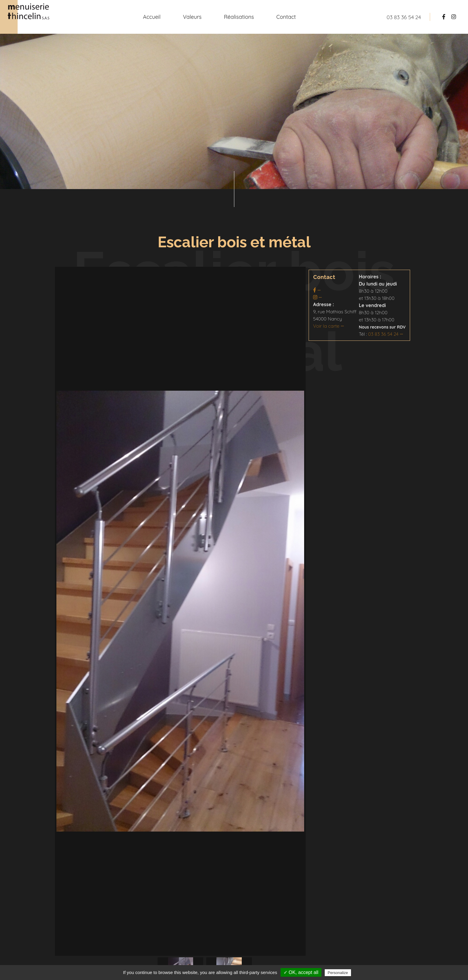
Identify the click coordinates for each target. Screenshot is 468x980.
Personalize (338, 973)
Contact (286, 17)
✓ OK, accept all (301, 972)
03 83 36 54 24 (383, 334)
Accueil (152, 17)
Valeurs (192, 17)
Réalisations (239, 17)
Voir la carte (326, 326)
